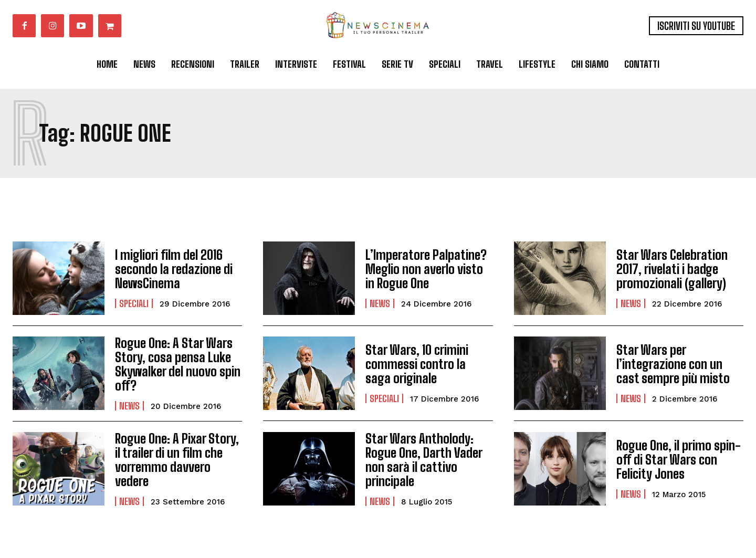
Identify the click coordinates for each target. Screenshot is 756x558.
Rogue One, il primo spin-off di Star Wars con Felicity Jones (678, 459)
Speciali (134, 303)
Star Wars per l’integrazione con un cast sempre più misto (672, 364)
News (380, 303)
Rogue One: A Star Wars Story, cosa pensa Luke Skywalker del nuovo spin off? (177, 364)
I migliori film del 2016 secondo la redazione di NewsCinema (173, 269)
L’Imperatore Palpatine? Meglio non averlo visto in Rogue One (429, 269)
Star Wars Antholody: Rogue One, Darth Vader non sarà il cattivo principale (423, 459)
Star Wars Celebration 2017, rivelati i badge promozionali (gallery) (671, 269)
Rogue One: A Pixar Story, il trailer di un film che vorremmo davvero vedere (176, 459)
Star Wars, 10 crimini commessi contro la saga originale (428, 364)
